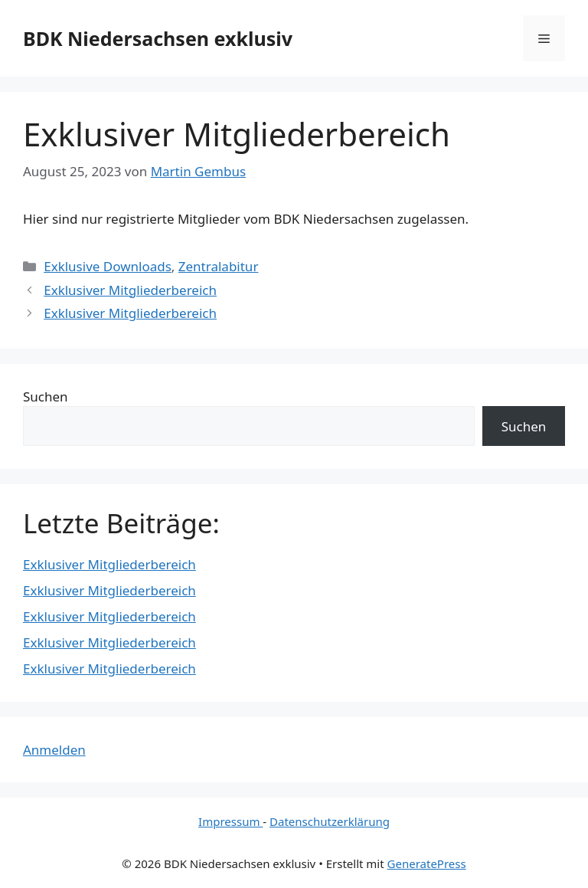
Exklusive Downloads (108, 266)
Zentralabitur (219, 266)
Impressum (230, 821)
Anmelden (54, 750)
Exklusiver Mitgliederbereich (130, 290)
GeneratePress (427, 863)
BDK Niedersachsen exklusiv (158, 38)
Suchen (46, 396)
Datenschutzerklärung (330, 821)
